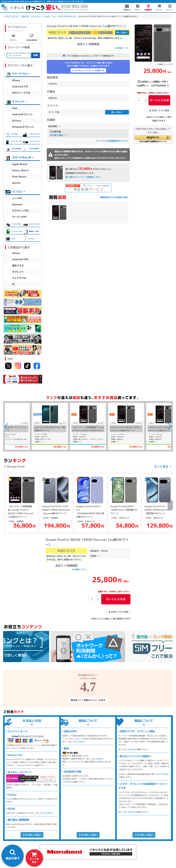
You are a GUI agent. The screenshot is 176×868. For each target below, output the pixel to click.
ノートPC (17, 198)
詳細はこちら (122, 48)
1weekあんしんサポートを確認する (88, 70)
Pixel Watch (19, 177)
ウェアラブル (19, 278)
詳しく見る (122, 33)
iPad (15, 108)
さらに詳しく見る (32, 835)
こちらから (48, 813)
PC (14, 284)
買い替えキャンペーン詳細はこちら (83, 177)
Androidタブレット (23, 114)
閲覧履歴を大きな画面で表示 (114, 197)
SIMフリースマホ (21, 93)
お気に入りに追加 (159, 110)
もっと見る (161, 467)
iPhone (16, 80)
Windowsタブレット (23, 127)
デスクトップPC (21, 211)
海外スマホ (18, 266)
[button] (153, 139)
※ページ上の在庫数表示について (112, 141)
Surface (17, 121)
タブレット (18, 272)
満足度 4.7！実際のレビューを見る (88, 700)
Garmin (16, 183)
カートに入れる (159, 100)
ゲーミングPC (20, 217)
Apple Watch (20, 164)
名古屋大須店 (56, 135)
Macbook (17, 204)
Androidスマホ (20, 87)
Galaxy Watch (20, 170)
